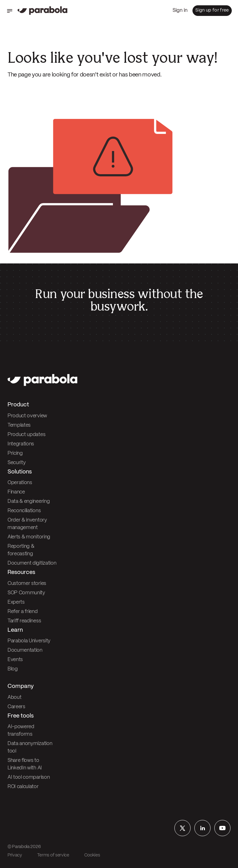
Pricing (15, 453)
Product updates (26, 435)
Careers (16, 707)
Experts (16, 602)
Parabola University (29, 641)
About (14, 697)
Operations (20, 483)
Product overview (27, 416)
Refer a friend (23, 612)
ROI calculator (23, 787)
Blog (13, 669)
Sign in (180, 10)
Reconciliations (24, 511)
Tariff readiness (24, 621)
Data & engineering (29, 501)
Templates (19, 425)
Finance (16, 492)
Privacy (15, 855)
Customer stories (27, 584)
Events (15, 660)
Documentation (25, 650)
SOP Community (26, 593)
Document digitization (32, 563)
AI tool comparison (29, 777)
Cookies (92, 855)
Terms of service (53, 855)
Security (17, 463)
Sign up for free (212, 10)
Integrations (21, 444)
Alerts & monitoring (29, 537)
